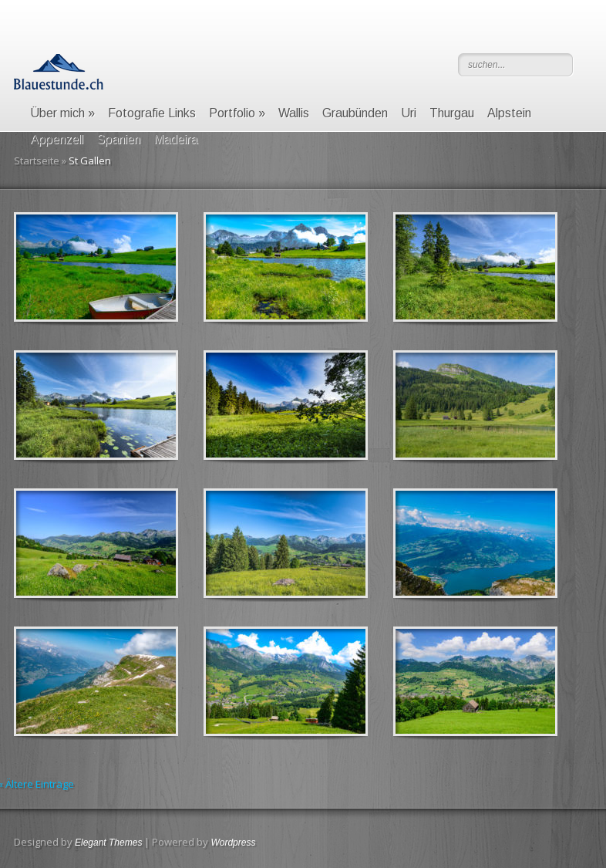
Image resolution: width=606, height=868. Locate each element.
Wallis (294, 113)
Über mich (62, 113)
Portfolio (237, 113)
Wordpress (233, 843)
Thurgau (452, 113)
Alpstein (509, 113)
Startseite (37, 160)
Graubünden (355, 113)
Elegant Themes (108, 843)
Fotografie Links (152, 113)
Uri (409, 113)
